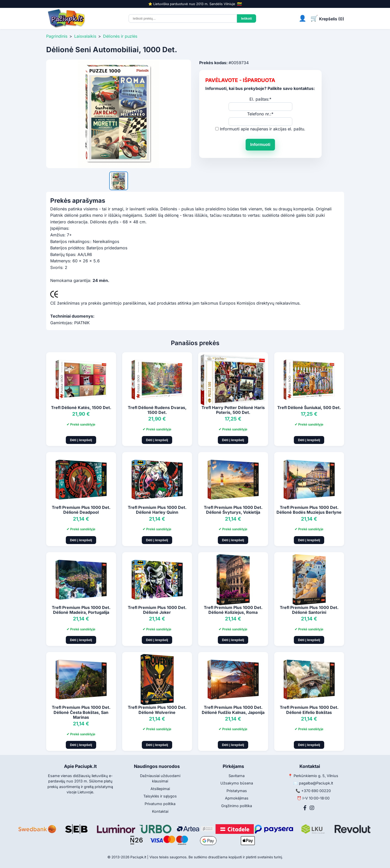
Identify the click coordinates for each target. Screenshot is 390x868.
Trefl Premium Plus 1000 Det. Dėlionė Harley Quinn (157, 510)
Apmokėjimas (237, 798)
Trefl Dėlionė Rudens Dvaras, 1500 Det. (157, 410)
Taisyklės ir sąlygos (160, 796)
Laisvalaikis (85, 36)
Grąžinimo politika (237, 806)
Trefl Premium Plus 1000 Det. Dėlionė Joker (157, 610)
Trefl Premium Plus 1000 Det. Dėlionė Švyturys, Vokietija (233, 510)
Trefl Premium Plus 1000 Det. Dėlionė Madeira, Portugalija (81, 610)
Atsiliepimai (160, 789)
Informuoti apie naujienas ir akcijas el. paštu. (263, 129)
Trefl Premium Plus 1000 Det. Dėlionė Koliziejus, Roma (233, 610)
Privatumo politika (160, 804)
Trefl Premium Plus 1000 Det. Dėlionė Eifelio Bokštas (309, 710)
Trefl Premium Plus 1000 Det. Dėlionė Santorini (309, 610)
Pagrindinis (57, 36)
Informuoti (260, 145)
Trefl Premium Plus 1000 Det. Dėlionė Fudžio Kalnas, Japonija (233, 710)
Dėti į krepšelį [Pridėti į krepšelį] (81, 440)
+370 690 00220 (316, 791)
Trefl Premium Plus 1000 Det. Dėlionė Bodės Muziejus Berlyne (309, 510)
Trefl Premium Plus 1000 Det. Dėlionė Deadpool (81, 510)
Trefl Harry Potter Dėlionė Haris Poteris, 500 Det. (233, 410)
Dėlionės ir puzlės (120, 36)
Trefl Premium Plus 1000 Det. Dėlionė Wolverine (157, 710)
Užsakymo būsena (237, 783)
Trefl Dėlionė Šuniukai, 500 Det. (309, 408)
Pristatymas (237, 791)
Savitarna (237, 776)
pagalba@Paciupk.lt (316, 783)
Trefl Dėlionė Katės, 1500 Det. (81, 408)
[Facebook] (305, 808)
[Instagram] (312, 808)
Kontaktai (160, 811)
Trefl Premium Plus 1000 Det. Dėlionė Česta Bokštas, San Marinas (81, 712)
